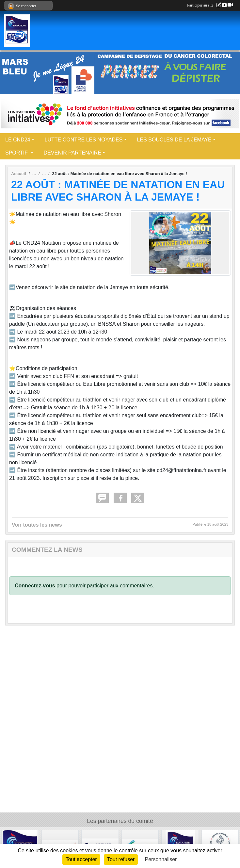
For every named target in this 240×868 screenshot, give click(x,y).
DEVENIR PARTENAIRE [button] (72, 153)
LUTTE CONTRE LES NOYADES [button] (84, 140)
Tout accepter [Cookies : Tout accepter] (81, 859)
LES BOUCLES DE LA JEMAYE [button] (174, 140)
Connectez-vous (35, 586)
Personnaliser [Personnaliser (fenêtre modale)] (161, 859)
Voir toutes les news (37, 525)
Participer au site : (210, 5)
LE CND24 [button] (18, 140)
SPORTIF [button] (17, 153)
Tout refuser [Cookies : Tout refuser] (121, 859)
